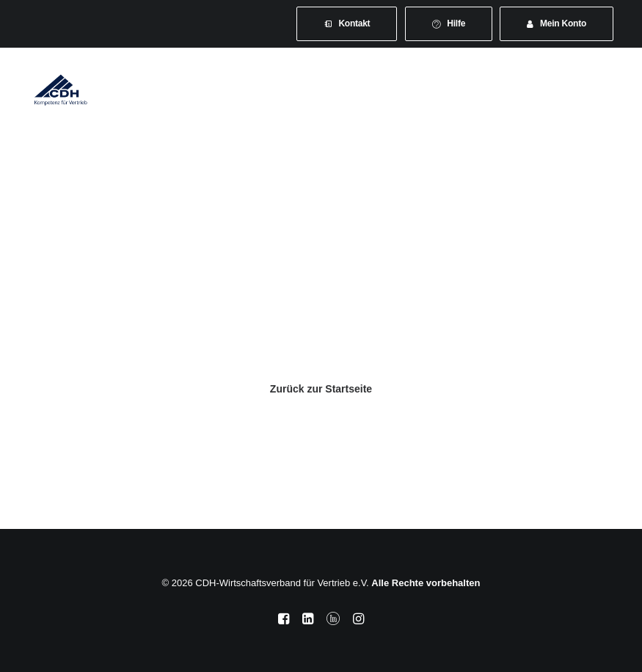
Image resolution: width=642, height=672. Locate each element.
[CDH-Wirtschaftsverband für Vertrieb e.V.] (61, 90)
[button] (608, 90)
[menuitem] (347, 24)
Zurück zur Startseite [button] (321, 389)
